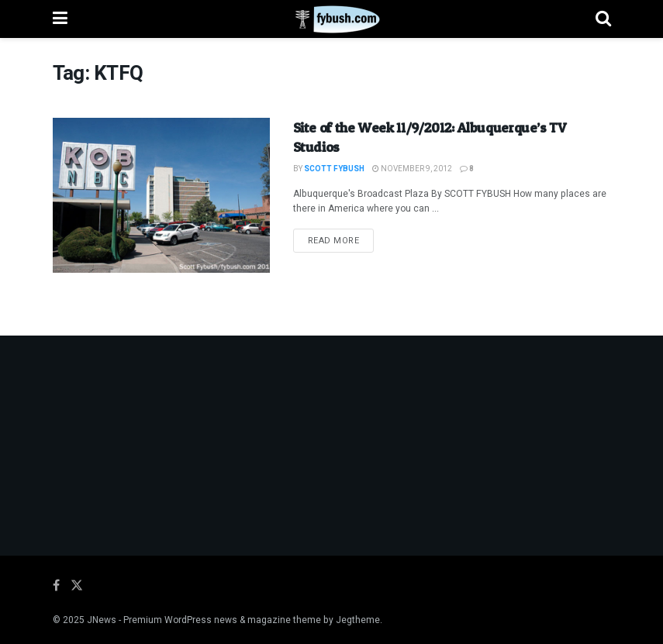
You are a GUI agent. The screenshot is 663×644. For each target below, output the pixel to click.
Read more (341, 240)
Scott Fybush (334, 169)
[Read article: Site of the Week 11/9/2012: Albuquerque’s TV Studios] (161, 195)
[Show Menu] (60, 19)
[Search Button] (603, 19)
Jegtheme (358, 620)
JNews (102, 620)
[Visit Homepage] (331, 19)
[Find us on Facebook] (56, 586)
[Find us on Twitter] (77, 586)
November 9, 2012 (412, 169)
